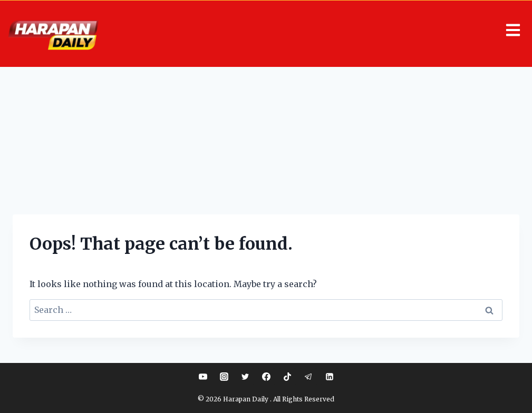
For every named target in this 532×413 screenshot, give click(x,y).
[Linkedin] (330, 377)
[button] (319, 31)
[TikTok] (287, 377)
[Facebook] (266, 377)
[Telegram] (308, 377)
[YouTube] (203, 377)
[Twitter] (245, 377)
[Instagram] (224, 377)
